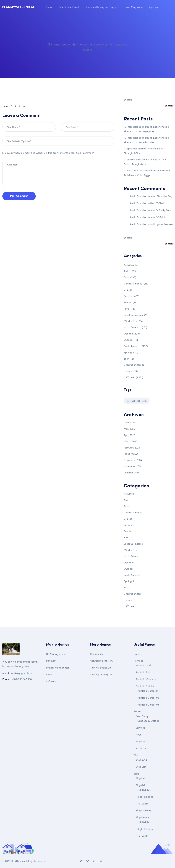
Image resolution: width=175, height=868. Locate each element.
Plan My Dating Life (101, 674)
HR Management (56, 654)
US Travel (133, 377)
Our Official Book (69, 7)
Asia (130, 277)
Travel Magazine (133, 7)
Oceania (132, 333)
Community (96, 654)
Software (51, 681)
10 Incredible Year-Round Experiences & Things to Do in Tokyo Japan (146, 129)
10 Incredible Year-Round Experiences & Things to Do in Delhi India (146, 140)
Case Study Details (148, 721)
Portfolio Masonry (146, 679)
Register (140, 741)
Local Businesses (135, 315)
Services (140, 728)
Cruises (130, 290)
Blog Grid (141, 785)
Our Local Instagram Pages (101, 7)
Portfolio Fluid (143, 672)
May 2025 (129, 429)
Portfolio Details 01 (148, 691)
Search (128, 100)
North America (136, 327)
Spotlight (131, 352)
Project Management (58, 668)
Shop (137, 755)
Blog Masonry (143, 810)
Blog (136, 774)
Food (129, 309)
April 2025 (129, 435)
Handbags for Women (160, 224)
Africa (131, 271)
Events (130, 302)
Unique (131, 371)
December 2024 (133, 460)
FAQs (138, 734)
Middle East (134, 321)
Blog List (140, 778)
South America (136, 346)
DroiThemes (18, 861)
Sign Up (153, 7)
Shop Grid (141, 760)
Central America (136, 283)
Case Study (142, 716)
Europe (132, 296)
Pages (137, 711)
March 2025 (131, 441)
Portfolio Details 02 (148, 698)
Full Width (143, 803)
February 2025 (132, 447)
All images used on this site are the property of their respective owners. (87, 47)
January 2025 (131, 454)
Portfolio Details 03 (148, 705)
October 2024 (131, 472)
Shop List (141, 767)
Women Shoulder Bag (160, 196)
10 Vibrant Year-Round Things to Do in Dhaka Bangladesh (145, 162)
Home (50, 7)
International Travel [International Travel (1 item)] (137, 401)
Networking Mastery (101, 661)
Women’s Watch (157, 217)
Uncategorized (135, 365)
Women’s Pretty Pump (160, 210)
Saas (49, 674)
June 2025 (129, 422)
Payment (51, 661)
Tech (129, 359)
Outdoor (132, 340)
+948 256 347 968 (22, 679)
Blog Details (142, 817)
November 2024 (133, 466)
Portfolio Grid (143, 665)
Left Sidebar (144, 790)
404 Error (141, 748)
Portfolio (138, 661)
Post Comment (19, 208)
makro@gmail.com (22, 673)
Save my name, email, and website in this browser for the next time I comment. (50, 165)
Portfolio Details (145, 686)
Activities (131, 265)
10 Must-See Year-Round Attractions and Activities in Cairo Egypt (147, 173)
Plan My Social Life (101, 668)
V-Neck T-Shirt (156, 203)
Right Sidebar (145, 797)
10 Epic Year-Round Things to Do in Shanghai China (143, 151)
